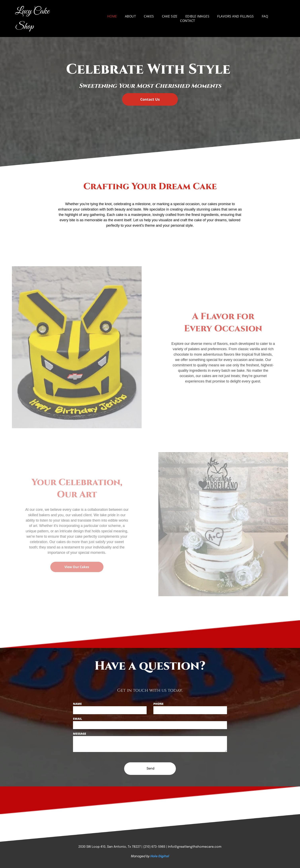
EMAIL (77, 719)
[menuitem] (112, 16)
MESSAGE (80, 734)
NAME (77, 704)
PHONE (158, 704)
